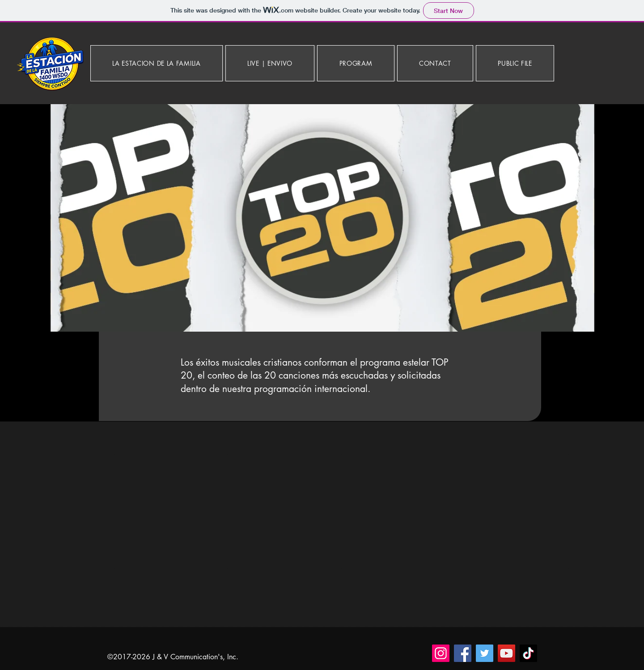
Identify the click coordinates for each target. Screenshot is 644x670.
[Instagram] (441, 653)
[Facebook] (463, 653)
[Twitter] (485, 653)
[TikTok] (528, 653)
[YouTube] (506, 653)
